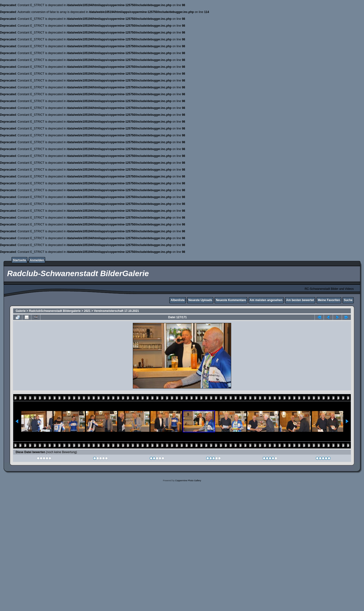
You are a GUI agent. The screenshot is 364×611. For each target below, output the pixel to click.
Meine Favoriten (329, 300)
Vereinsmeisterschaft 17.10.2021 (116, 311)
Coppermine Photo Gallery (188, 481)
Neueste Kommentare (231, 300)
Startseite (19, 260)
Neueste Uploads (200, 300)
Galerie (21, 311)
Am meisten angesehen (266, 300)
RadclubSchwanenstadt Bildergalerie (55, 311)
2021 (87, 311)
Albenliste (177, 300)
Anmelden (37, 260)
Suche (348, 300)
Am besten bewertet (300, 300)
